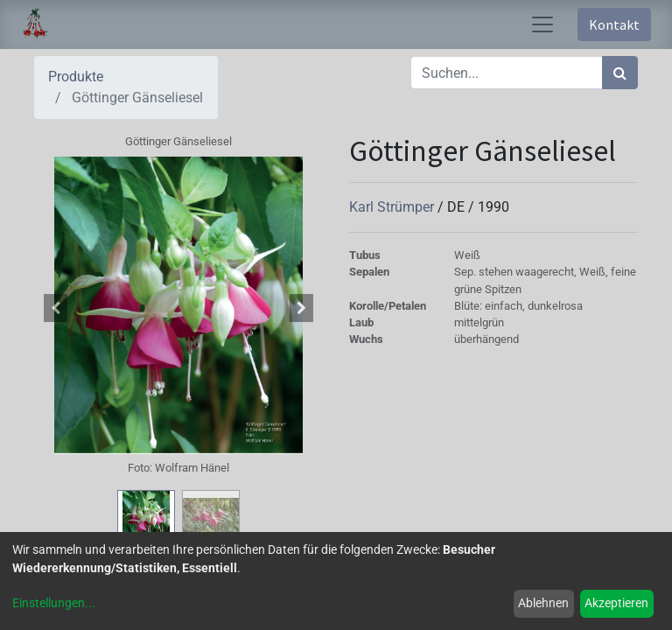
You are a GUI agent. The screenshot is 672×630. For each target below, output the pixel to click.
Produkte (76, 77)
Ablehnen (543, 603)
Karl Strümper (393, 207)
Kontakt (614, 24)
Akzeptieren (616, 603)
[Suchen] (620, 73)
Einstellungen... (54, 603)
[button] (56, 308)
